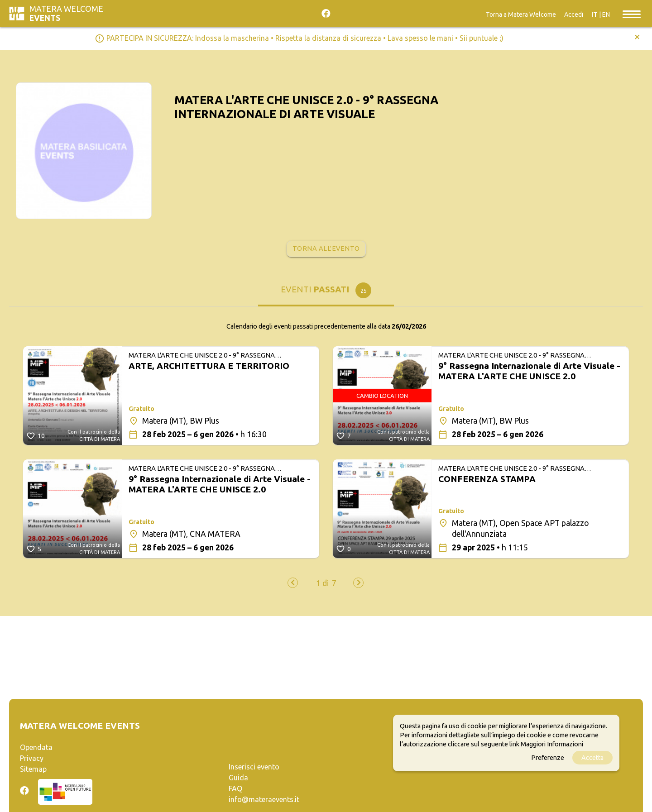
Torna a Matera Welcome (521, 14)
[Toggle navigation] (632, 14)
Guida (238, 778)
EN (606, 14)
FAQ (235, 788)
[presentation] (293, 583)
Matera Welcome (66, 13)
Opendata (36, 747)
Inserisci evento (254, 767)
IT (594, 14)
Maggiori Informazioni (552, 744)
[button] (322, 583)
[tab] (326, 293)
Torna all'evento (326, 248)
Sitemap (33, 769)
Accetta (592, 758)
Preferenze (548, 758)
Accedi (574, 14)
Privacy (32, 758)
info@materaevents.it (264, 799)
